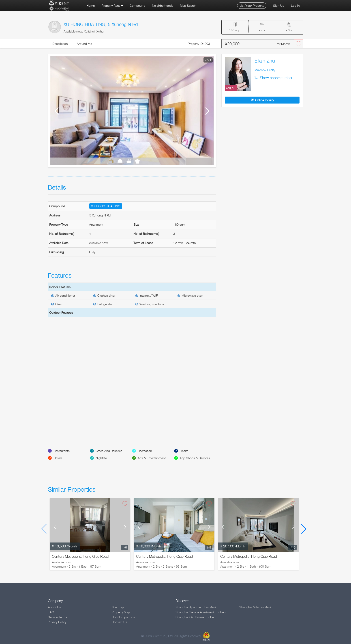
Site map (118, 607)
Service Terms (57, 617)
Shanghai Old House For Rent (196, 617)
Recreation (145, 451)
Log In (295, 5)
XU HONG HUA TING (106, 206)
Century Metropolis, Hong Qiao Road (80, 556)
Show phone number (276, 78)
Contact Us (119, 622)
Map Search (188, 5)
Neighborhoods (163, 5)
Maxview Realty (265, 70)
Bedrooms (120, 161)
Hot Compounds (123, 617)
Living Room (111, 161)
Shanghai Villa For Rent (255, 607)
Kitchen (137, 161)
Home (91, 5)
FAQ (51, 612)
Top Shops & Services (195, 458)
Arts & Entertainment (152, 458)
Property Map (121, 612)
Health (184, 451)
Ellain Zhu (265, 61)
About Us (54, 607)
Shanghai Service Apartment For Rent (201, 612)
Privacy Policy (57, 622)
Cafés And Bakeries (109, 451)
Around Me (84, 44)
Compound (137, 5)
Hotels (58, 458)
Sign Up (279, 5)
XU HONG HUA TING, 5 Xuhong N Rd (101, 24)
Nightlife (101, 458)
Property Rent (112, 5)
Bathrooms (129, 161)
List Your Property (252, 5)
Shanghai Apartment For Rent (196, 607)
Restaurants (62, 451)
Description (60, 44)
